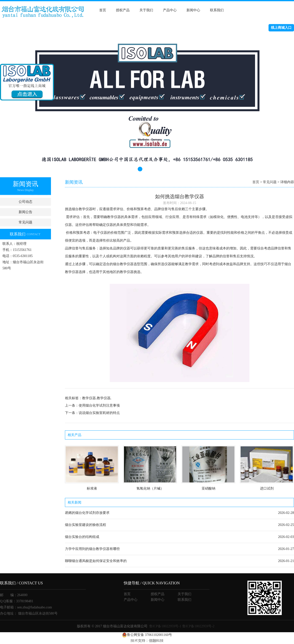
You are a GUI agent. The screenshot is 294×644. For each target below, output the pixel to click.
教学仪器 (86, 209)
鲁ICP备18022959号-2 (198, 626)
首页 (103, 10)
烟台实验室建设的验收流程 (86, 525)
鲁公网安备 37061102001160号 (147, 635)
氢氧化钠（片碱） (150, 488)
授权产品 (123, 10)
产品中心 (170, 10)
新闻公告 (25, 212)
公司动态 (25, 202)
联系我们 (217, 10)
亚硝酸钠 (208, 488)
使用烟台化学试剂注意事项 (99, 405)
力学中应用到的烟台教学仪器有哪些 (92, 549)
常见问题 (25, 222)
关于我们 (146, 10)
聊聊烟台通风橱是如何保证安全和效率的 (96, 561)
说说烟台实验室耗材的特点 (99, 413)
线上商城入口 (281, 28)
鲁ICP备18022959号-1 (165, 626)
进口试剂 (267, 488)
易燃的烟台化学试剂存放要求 (87, 513)
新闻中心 (193, 10)
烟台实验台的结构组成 (82, 537)
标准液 (92, 488)
